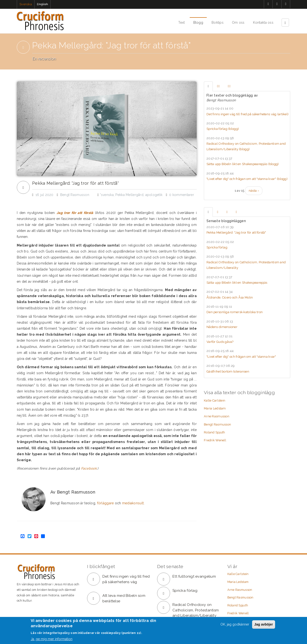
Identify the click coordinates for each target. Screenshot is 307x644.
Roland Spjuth (215, 432)
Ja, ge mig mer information (52, 639)
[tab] (208, 86)
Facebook (89, 468)
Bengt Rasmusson (217, 424)
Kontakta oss (263, 23)
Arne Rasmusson (217, 416)
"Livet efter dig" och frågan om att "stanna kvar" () (247, 179)
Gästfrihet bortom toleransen (228, 371)
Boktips (218, 23)
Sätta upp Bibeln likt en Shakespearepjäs (237, 283)
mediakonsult (133, 503)
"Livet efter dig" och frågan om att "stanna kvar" (241, 357)
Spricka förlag (217, 247)
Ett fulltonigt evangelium (194, 576)
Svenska (26, 4)
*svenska (107, 195)
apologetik (154, 195)
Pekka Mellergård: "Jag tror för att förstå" (75, 183)
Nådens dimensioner (222, 327)
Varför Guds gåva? (220, 342)
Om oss (238, 23)
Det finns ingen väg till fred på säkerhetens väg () (248, 114)
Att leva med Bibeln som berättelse (124, 598)
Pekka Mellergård (129, 195)
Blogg (198, 23)
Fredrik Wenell (215, 440)
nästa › (254, 191)
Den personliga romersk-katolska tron (235, 312)
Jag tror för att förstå (75, 213)
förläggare (106, 503)
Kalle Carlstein (215, 400)
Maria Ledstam (215, 408)
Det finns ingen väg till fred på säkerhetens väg (126, 579)
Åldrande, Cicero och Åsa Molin (230, 297)
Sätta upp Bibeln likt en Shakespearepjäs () (243, 164)
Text (181, 23)
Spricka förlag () (223, 129)
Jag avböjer (264, 625)
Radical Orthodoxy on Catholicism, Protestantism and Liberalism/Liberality (196, 610)
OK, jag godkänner (235, 625)
